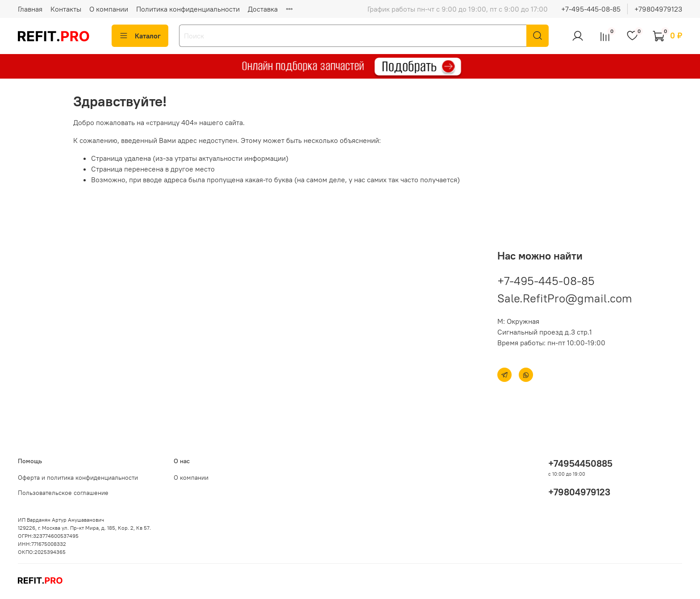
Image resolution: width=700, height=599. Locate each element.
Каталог (140, 36)
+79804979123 (658, 9)
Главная (30, 9)
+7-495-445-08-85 (591, 9)
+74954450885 (580, 463)
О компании (109, 9)
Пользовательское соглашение (63, 493)
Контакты (66, 9)
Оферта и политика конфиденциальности (78, 478)
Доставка (263, 9)
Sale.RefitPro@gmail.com (565, 298)
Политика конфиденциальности (188, 9)
